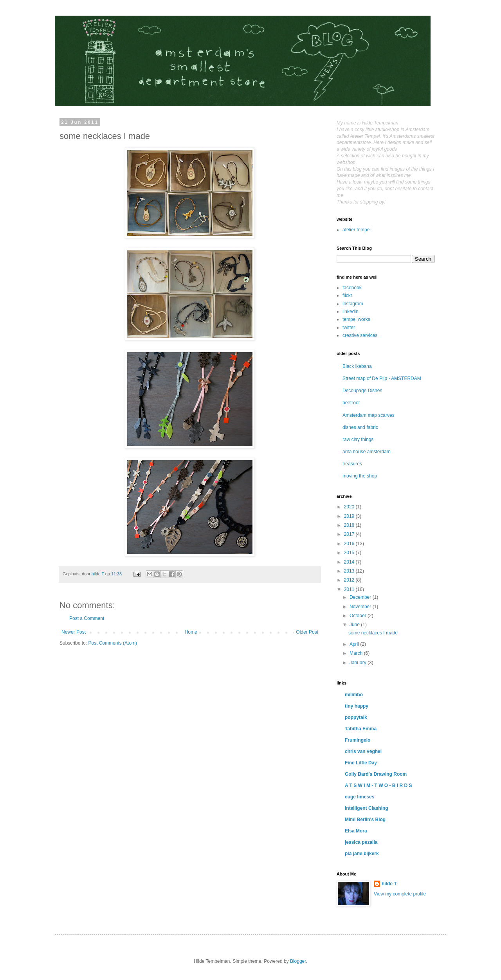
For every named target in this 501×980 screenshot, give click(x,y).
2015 (350, 553)
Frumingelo (358, 740)
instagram (353, 304)
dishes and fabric (360, 427)
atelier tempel (357, 230)
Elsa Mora (356, 831)
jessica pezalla (361, 842)
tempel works (356, 319)
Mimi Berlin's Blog (365, 820)
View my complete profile (400, 894)
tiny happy (357, 706)
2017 (350, 534)
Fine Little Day (361, 763)
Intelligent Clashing (367, 808)
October (359, 616)
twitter (349, 328)
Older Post (307, 632)
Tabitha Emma (361, 729)
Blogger (298, 961)
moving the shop (360, 476)
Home (191, 632)
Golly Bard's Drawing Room (376, 774)
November (361, 607)
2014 (350, 562)
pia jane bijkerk (362, 854)
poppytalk (356, 717)
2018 (350, 525)
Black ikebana (357, 366)
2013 (350, 571)
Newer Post (74, 632)
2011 (350, 589)
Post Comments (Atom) (113, 643)
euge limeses (360, 797)
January (359, 663)
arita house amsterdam (367, 452)
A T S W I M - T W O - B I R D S (378, 785)
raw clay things (358, 440)
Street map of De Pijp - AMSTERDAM (382, 378)
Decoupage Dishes (362, 391)
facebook (352, 288)
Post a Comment (87, 618)
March (357, 653)
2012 (350, 580)
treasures (352, 464)
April (355, 644)
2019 (350, 516)
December (361, 597)
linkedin (351, 312)
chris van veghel (363, 751)
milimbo (354, 695)
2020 (350, 507)
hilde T (389, 884)
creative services (360, 335)
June (355, 625)
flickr (347, 295)
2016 (350, 544)
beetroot (351, 403)
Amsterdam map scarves (369, 415)
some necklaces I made (373, 633)
